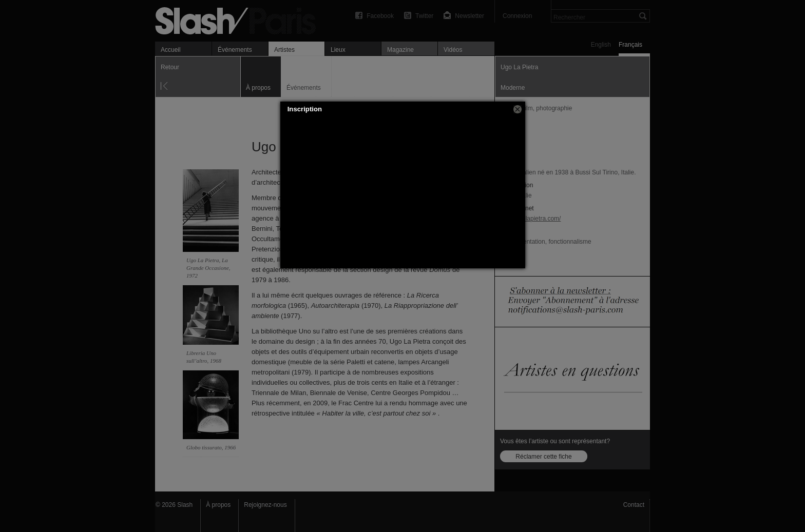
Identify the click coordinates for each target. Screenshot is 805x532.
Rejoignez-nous (265, 505)
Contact (634, 505)
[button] (517, 109)
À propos (218, 505)
